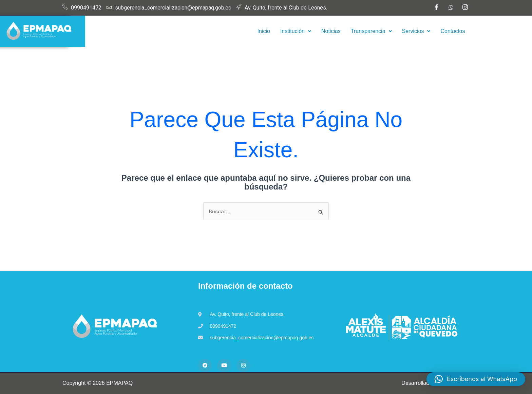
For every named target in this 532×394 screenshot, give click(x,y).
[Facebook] (436, 8)
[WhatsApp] (451, 8)
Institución (296, 31)
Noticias (331, 31)
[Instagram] (465, 8)
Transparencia (371, 31)
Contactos (453, 31)
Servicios (416, 31)
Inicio (264, 31)
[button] (296, 31)
